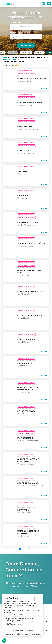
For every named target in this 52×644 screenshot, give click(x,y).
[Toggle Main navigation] (49, 3)
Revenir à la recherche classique (13, 62)
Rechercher (26, 45)
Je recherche (16, 22)
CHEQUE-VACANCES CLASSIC (26, 71)
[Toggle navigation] (47, 621)
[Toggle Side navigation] (44, 3)
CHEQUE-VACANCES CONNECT (27, 74)
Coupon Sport (13, 53)
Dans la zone (15, 32)
